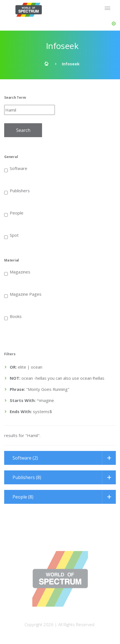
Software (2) (25, 458)
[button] (114, 24)
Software (16, 168)
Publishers (17, 190)
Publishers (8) (27, 477)
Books (13, 316)
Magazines (17, 272)
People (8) (23, 497)
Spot (11, 235)
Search (23, 130)
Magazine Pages (23, 294)
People (14, 213)
